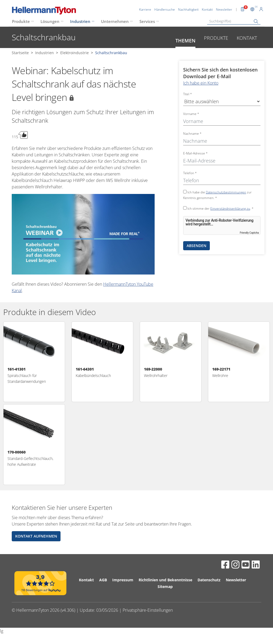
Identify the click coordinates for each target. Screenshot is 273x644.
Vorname (191, 114)
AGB (103, 580)
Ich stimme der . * (218, 208)
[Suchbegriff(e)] (234, 21)
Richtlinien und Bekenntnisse (165, 580)
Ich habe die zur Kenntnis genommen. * (217, 195)
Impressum (123, 580)
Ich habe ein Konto (201, 83)
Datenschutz (209, 580)
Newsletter (236, 580)
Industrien (80, 21)
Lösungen (50, 21)
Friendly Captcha (249, 233)
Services (147, 21)
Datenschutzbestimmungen (226, 192)
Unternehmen (115, 21)
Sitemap (165, 587)
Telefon (190, 173)
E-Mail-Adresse (195, 153)
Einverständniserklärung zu (230, 208)
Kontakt (247, 38)
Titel (188, 94)
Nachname (192, 134)
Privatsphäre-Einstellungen (148, 610)
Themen (185, 41)
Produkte (21, 21)
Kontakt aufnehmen (36, 536)
